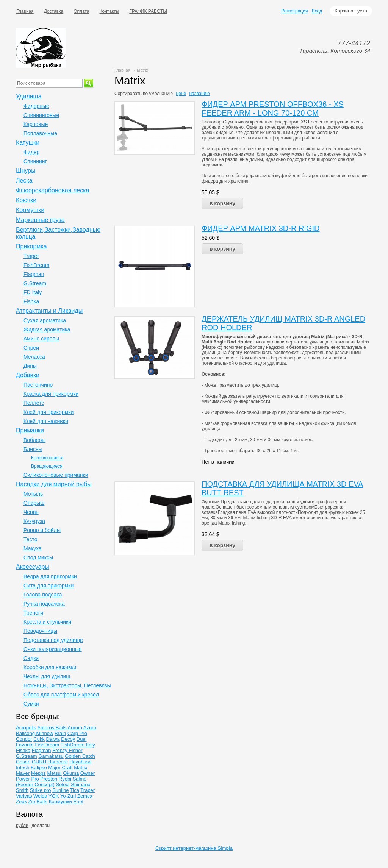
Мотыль (33, 494)
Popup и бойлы (42, 530)
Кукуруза (34, 521)
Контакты (110, 11)
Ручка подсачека (44, 604)
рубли (22, 826)
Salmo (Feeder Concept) (51, 782)
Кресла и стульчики (47, 622)
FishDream (36, 265)
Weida (40, 796)
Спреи (31, 348)
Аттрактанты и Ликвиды (49, 311)
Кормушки (30, 210)
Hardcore (58, 762)
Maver (23, 773)
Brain (60, 733)
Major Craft (60, 767)
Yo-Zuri (68, 796)
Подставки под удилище (53, 640)
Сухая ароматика (45, 320)
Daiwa (53, 739)
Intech (23, 767)
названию (199, 94)
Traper (31, 256)
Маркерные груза (40, 220)
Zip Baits (38, 802)
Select (63, 784)
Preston (49, 779)
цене (181, 94)
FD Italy (33, 292)
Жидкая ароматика (47, 329)
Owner (88, 773)
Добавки (28, 375)
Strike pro (41, 790)
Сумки (31, 704)
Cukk (39, 739)
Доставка (54, 11)
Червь (31, 512)
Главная (25, 11)
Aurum (75, 728)
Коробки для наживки (50, 667)
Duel (82, 739)
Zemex (85, 796)
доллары (41, 826)
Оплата (81, 11)
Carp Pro (77, 733)
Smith (22, 790)
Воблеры (34, 440)
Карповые (36, 124)
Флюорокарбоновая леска (52, 190)
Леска (24, 180)
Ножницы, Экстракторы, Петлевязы (67, 685)
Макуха (33, 548)
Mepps (38, 773)
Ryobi (65, 779)
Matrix (142, 70)
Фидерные (36, 106)
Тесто (31, 539)
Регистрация (294, 11)
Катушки (28, 143)
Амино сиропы (41, 339)
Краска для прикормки (51, 394)
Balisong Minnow (34, 733)
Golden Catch (80, 756)
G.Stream (35, 283)
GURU (39, 762)
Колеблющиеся (47, 458)
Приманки (30, 430)
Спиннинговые (41, 115)
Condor (24, 739)
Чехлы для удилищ (47, 676)
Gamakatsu (51, 756)
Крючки (26, 200)
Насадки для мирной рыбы (54, 484)
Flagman (34, 274)
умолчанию (161, 94)
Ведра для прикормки (50, 576)
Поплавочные (40, 133)
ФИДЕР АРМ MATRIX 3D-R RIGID (260, 228)
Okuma (71, 773)
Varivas (24, 796)
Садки (31, 658)
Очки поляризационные (53, 649)
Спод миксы (38, 557)
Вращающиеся (47, 466)
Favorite (25, 745)
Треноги (33, 613)
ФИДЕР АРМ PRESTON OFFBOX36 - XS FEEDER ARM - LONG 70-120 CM (273, 108)
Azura (90, 728)
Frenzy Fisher (67, 750)
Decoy (68, 739)
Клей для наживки (46, 421)
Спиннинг (35, 161)
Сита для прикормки (48, 585)
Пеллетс (34, 403)
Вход (317, 11)
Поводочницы (40, 631)
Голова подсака (43, 595)
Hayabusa (81, 762)
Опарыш (34, 503)
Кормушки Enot (66, 802)
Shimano (81, 784)
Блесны (33, 449)
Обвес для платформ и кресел (61, 695)
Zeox (21, 802)
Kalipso (39, 767)
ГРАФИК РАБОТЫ (148, 11)
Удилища (29, 96)
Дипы (30, 366)
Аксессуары (33, 567)
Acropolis (26, 728)
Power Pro (27, 779)
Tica (75, 790)
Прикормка (31, 246)
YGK (54, 796)
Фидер (31, 152)
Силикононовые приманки (56, 475)
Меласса (34, 357)
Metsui (54, 773)
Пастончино (38, 385)
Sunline (60, 790)
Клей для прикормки (48, 412)
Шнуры (26, 171)
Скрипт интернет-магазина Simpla (194, 848)
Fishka (31, 301)
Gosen (23, 762)
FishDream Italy (78, 745)
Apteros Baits (52, 728)
